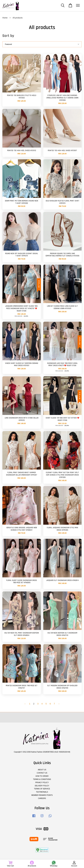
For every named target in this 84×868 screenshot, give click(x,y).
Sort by (8, 36)
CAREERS (42, 798)
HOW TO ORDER (42, 776)
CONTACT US (42, 773)
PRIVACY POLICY (42, 783)
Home (5, 18)
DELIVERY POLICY (42, 786)
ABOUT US (42, 770)
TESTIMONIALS (42, 792)
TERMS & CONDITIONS (42, 779)
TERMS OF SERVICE (42, 789)
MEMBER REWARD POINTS (42, 795)
